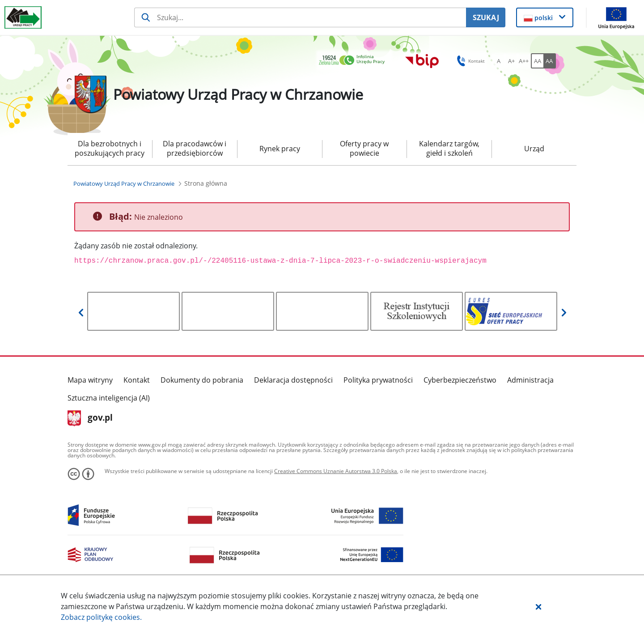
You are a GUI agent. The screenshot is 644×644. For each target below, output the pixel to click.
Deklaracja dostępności (293, 380)
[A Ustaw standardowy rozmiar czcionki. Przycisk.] (499, 61)
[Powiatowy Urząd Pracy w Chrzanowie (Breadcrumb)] (124, 183)
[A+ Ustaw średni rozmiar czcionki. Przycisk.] (511, 61)
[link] (354, 61)
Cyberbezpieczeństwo (460, 380)
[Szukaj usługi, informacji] (300, 17)
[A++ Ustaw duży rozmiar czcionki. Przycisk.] (524, 61)
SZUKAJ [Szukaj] (486, 17)
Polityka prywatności (378, 380)
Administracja (530, 380)
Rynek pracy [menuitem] (280, 149)
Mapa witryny (90, 380)
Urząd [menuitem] (534, 149)
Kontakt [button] (469, 61)
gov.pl (90, 418)
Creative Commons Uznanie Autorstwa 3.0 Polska (336, 471)
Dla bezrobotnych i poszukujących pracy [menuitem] (110, 148)
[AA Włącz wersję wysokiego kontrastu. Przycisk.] (550, 61)
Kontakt (137, 380)
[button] (538, 606)
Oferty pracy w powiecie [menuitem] (364, 148)
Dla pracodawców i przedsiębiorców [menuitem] (195, 148)
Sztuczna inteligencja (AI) (109, 398)
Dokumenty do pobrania (202, 380)
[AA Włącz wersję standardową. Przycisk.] (537, 61)
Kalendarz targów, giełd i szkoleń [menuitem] (449, 148)
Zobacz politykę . (101, 617)
